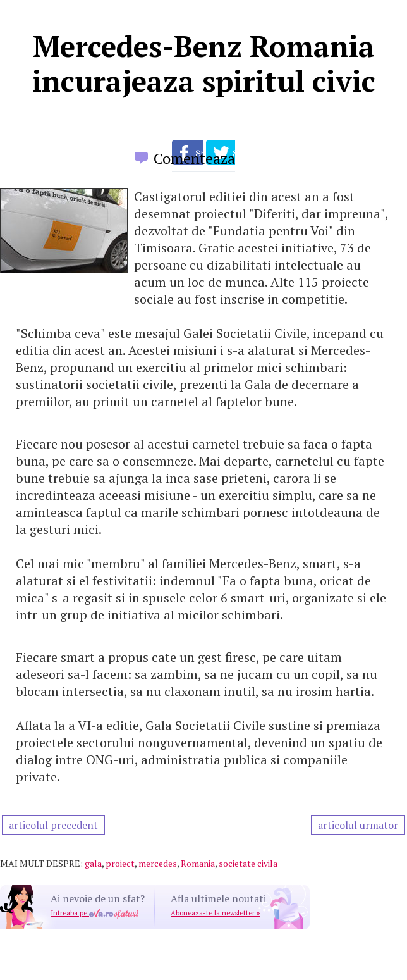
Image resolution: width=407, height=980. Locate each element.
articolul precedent (53, 825)
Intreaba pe (94, 913)
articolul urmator (358, 825)
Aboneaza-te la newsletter (216, 913)
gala (93, 863)
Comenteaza (194, 158)
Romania (198, 863)
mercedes (158, 863)
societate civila (248, 863)
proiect (120, 863)
